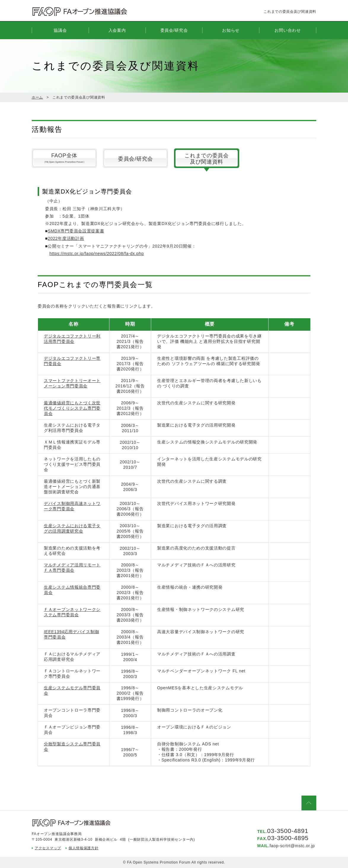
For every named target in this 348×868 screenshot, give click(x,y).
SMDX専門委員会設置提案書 (76, 231)
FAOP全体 (64, 159)
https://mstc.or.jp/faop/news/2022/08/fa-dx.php (97, 254)
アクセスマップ (48, 848)
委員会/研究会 (135, 159)
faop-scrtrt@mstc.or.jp (292, 846)
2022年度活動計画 (66, 238)
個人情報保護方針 (84, 848)
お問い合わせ (288, 30)
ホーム (37, 97)
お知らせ (231, 30)
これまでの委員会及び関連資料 (207, 159)
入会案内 (117, 30)
